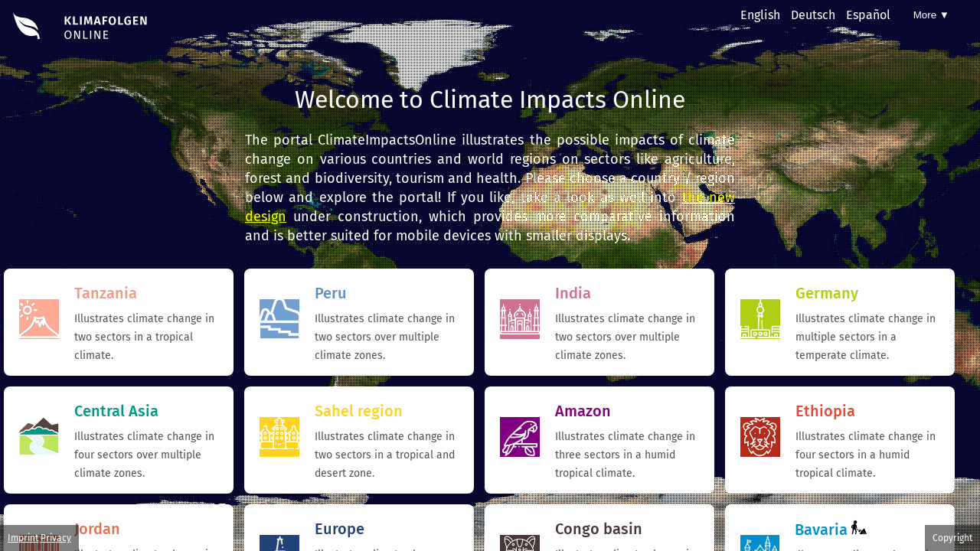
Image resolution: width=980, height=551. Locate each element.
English (760, 15)
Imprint (23, 538)
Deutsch (813, 15)
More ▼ (931, 15)
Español (868, 15)
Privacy (56, 538)
